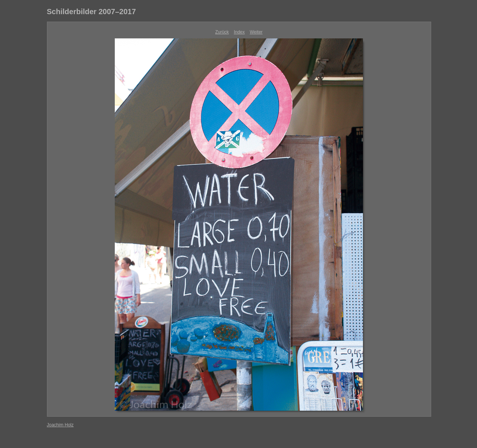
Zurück (222, 32)
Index (239, 32)
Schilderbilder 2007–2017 (91, 12)
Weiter (256, 32)
